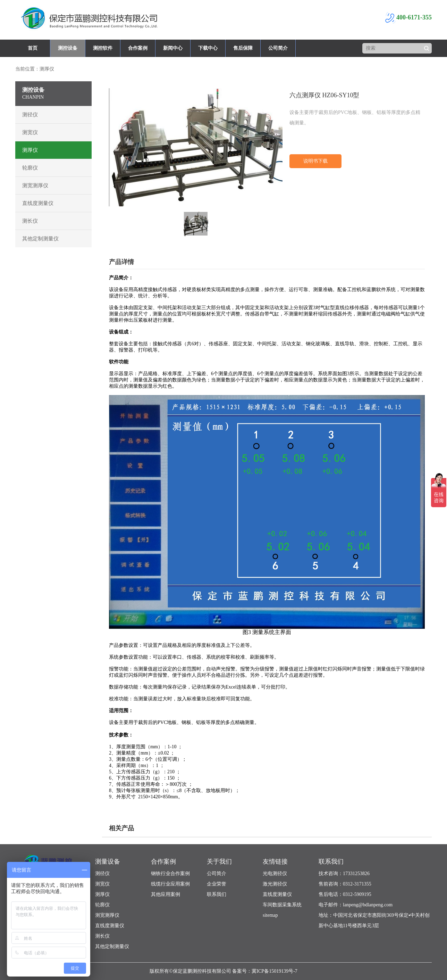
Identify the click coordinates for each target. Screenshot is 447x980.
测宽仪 (30, 132)
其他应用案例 (166, 894)
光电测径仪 (275, 874)
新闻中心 (173, 48)
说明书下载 (315, 161)
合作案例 (138, 48)
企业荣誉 (217, 884)
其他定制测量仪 (40, 239)
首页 (33, 48)
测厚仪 (30, 150)
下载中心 (208, 48)
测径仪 (30, 115)
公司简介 (278, 48)
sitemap (270, 915)
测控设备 (68, 48)
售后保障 (243, 48)
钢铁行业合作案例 (170, 874)
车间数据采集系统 (282, 905)
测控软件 (103, 48)
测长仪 (30, 221)
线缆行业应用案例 (170, 884)
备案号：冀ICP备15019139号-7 (265, 971)
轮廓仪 (30, 168)
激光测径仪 (275, 884)
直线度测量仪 (38, 203)
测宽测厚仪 (35, 186)
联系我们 (217, 894)
